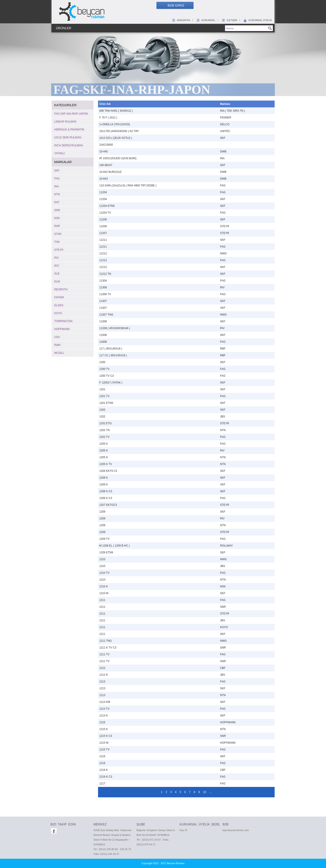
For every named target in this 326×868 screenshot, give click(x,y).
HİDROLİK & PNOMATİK (69, 130)
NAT (57, 202)
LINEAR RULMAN (65, 122)
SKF (57, 171)
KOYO (58, 313)
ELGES (59, 305)
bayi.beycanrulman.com (236, 830)
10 (205, 792)
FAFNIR (59, 297)
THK (57, 242)
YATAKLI (60, 153)
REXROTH (61, 289)
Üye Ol (183, 830)
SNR (57, 210)
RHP (57, 226)
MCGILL (59, 353)
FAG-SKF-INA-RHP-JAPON (71, 114)
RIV (57, 258)
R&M (57, 345)
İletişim (229, 20)
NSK (57, 218)
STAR (58, 234)
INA (57, 186)
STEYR (59, 250)
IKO (57, 266)
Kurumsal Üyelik (258, 20)
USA (57, 337)
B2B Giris (176, 5)
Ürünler (64, 28)
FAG (57, 178)
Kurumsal (206, 20)
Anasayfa (181, 20)
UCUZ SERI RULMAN (68, 137)
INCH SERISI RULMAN (69, 145)
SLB (57, 274)
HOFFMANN (62, 329)
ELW (57, 282)
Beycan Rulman (176, 863)
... (210, 792)
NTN (57, 194)
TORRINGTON (63, 321)
